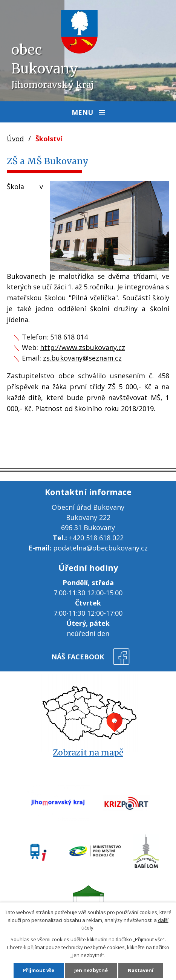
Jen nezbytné (91, 970)
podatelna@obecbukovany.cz (100, 548)
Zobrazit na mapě (88, 753)
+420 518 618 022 (96, 538)
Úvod (15, 139)
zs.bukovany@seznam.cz (82, 358)
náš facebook (78, 657)
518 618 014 (69, 337)
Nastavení (141, 970)
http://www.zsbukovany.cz (83, 347)
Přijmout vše (39, 970)
